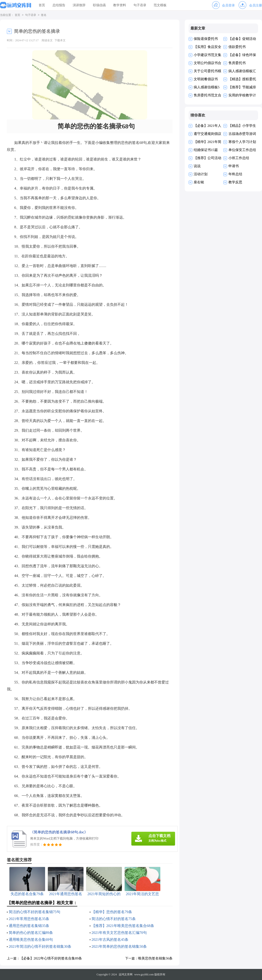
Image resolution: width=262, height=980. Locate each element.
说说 (197, 166)
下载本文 (60, 40)
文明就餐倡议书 (206, 79)
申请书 (234, 166)
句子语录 (140, 5)
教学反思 (235, 182)
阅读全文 (47, 40)
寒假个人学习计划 (242, 142)
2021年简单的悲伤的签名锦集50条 (119, 946)
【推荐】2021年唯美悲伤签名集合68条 (123, 926)
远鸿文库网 (126, 974)
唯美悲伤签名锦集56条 (155, 958)
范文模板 (160, 5)
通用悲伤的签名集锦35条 (29, 926)
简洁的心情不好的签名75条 (114, 919)
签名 (44, 15)
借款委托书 (237, 47)
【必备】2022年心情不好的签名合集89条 (51, 958)
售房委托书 (237, 63)
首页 (42, 5)
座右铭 (199, 182)
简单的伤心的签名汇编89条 (31, 933)
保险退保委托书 (206, 39)
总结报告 (59, 5)
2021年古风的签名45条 (110, 940)
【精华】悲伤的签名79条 (112, 912)
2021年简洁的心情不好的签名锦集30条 (40, 946)
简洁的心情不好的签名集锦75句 (35, 912)
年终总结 (235, 174)
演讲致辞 (79, 5)
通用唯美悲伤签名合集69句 (31, 940)
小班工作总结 (239, 158)
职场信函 (99, 5)
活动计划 (201, 174)
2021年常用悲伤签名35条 (29, 919)
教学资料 (120, 5)
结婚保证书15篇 (206, 150)
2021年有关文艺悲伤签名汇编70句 (119, 933)
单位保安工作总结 (242, 150)
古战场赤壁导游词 (242, 134)
